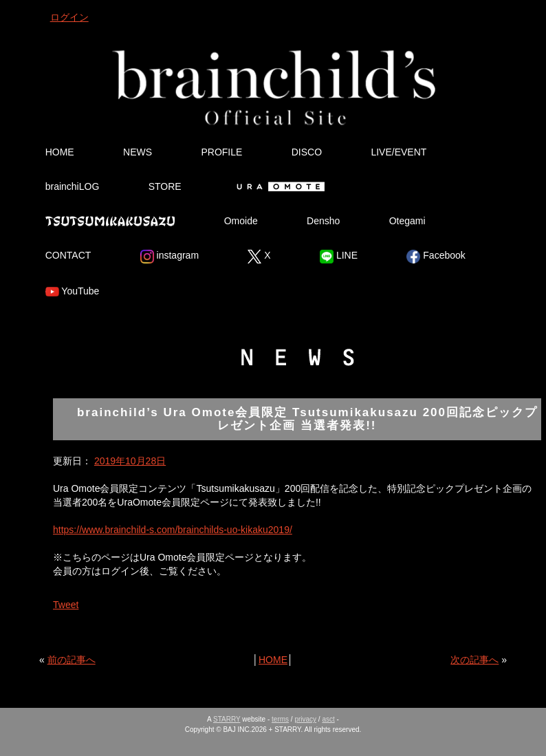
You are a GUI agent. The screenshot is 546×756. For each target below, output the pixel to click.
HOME (60, 152)
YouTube (73, 292)
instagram (170, 257)
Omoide (241, 221)
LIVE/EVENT (398, 152)
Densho (323, 221)
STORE (165, 186)
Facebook (436, 257)
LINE (339, 257)
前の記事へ (72, 660)
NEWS (138, 152)
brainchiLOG (73, 186)
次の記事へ (474, 660)
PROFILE (221, 152)
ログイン (69, 17)
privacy (305, 719)
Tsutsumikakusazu (110, 221)
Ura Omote (278, 186)
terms (280, 719)
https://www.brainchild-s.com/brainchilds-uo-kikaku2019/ (173, 530)
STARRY (227, 719)
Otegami (407, 221)
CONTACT (68, 255)
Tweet (66, 605)
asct (328, 719)
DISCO (307, 152)
